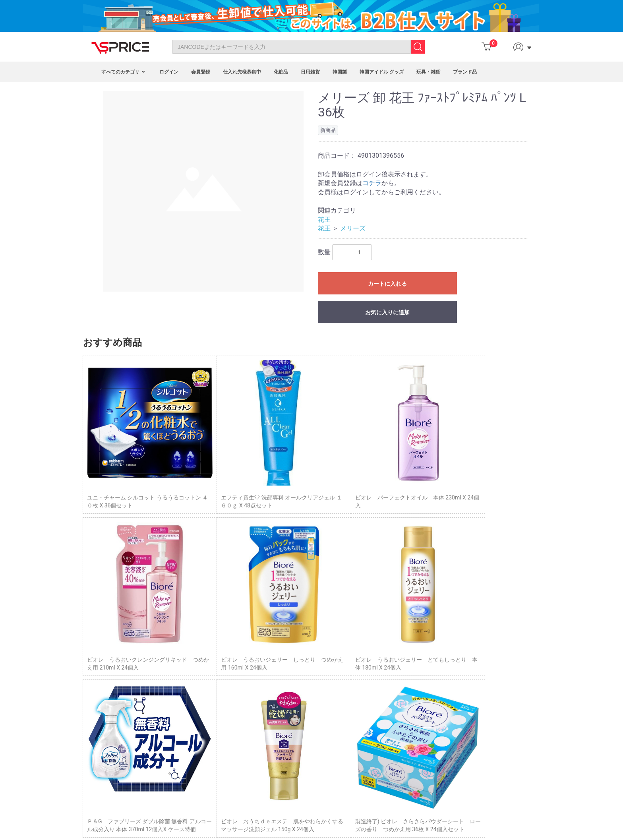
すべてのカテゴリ (124, 72)
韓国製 (340, 72)
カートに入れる (387, 284)
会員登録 (201, 72)
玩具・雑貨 (428, 72)
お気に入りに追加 (387, 312)
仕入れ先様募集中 (242, 72)
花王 (324, 220)
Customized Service (268, 706)
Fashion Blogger (263, 697)
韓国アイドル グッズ (382, 72)
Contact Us (113, 671)
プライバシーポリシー (416, 685)
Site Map (110, 706)
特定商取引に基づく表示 (418, 676)
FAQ (104, 689)
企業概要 (399, 703)
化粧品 (281, 72)
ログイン (169, 72)
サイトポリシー (407, 693)
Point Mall (256, 689)
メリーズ (353, 228)
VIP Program (259, 715)
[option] (203, 191)
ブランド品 (465, 72)
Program (254, 671)
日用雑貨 (310, 72)
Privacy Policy (116, 697)
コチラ (372, 183)
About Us (110, 679)
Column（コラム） (411, 667)
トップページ (404, 658)
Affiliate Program (264, 679)
